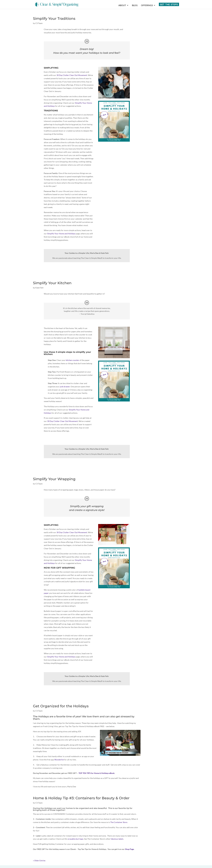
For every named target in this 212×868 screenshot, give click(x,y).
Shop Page (129, 849)
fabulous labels (117, 839)
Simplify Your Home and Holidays (61, 234)
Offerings (147, 5)
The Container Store (119, 822)
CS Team (39, 23)
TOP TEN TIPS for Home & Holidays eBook (97, 773)
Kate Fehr (40, 288)
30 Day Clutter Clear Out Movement (72, 75)
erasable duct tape (76, 839)
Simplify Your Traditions (54, 19)
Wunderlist (59, 760)
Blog (135, 5)
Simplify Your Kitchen (52, 283)
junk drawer (65, 387)
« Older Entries (39, 860)
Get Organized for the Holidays (61, 706)
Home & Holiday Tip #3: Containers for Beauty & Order (81, 798)
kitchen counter (72, 360)
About (122, 5)
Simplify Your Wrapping (54, 479)
